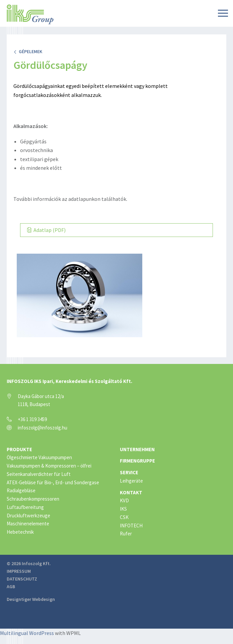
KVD (124, 500)
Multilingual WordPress (27, 633)
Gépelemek (28, 51)
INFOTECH (131, 526)
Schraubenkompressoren (33, 499)
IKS (123, 509)
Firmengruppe (137, 461)
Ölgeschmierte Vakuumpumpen (39, 457)
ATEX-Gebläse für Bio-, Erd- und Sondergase (53, 482)
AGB (11, 587)
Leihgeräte (131, 481)
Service (129, 472)
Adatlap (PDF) (46, 230)
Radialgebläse (21, 490)
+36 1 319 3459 (32, 419)
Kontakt (131, 492)
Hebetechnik (20, 532)
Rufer (126, 534)
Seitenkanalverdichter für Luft (39, 474)
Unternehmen (137, 449)
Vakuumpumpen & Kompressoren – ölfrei (49, 466)
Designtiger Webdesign (31, 599)
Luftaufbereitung (25, 507)
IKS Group (30, 14)
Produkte (19, 449)
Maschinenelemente (28, 524)
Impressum (19, 571)
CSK (124, 517)
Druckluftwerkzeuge (28, 516)
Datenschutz (22, 579)
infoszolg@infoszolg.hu (43, 428)
